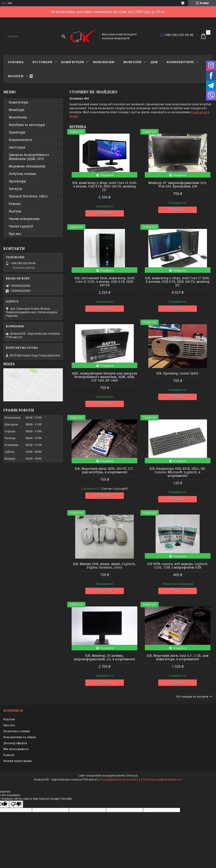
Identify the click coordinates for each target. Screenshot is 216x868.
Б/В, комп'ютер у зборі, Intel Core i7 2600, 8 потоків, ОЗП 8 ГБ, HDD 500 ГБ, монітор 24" (178, 282)
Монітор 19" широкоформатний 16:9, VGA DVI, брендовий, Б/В (178, 185)
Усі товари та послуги (192, 696)
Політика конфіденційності (162, 779)
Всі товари (42, 62)
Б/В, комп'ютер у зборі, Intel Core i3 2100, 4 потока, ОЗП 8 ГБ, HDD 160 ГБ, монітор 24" (105, 186)
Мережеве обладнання (27, 166)
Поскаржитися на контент (119, 779)
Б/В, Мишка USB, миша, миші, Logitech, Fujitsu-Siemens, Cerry (104, 566)
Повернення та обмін (20, 737)
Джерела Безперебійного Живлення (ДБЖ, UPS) (29, 157)
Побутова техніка (22, 174)
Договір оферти (15, 743)
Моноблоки (104, 62)
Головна (16, 62)
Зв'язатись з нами (17, 731)
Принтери (17, 132)
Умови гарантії (21, 226)
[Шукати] (63, 36)
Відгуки (15, 211)
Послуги (16, 76)
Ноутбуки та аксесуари (27, 125)
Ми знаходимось (16, 749)
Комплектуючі (180, 62)
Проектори (17, 181)
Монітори (132, 62)
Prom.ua (132, 775)
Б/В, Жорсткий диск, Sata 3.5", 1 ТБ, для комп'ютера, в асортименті (178, 657)
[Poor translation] (16, 804)
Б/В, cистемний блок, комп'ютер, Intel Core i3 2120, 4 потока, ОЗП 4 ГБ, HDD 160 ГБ (105, 282)
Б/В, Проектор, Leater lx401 (178, 373)
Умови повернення (24, 219)
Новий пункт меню (18, 761)
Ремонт (15, 204)
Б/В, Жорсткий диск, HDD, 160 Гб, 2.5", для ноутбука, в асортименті (105, 470)
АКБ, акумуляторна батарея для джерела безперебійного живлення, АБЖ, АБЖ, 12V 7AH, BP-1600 (104, 377)
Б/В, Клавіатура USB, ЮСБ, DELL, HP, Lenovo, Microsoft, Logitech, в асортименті (178, 472)
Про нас (15, 234)
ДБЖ (154, 62)
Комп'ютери (73, 62)
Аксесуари (17, 147)
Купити (106, 213)
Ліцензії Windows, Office (28, 196)
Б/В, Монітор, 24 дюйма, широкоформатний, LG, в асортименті (104, 657)
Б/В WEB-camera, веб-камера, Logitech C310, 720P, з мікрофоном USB (178, 566)
